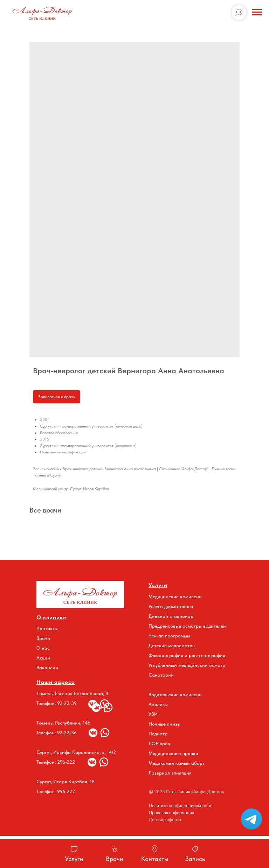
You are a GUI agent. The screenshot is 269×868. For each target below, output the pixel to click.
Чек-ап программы (169, 636)
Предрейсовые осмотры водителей (187, 626)
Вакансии (47, 668)
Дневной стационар (171, 616)
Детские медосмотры (172, 645)
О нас (43, 648)
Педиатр (158, 734)
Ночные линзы (164, 724)
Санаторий (161, 675)
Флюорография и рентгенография (187, 655)
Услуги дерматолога (171, 606)
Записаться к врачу (57, 397)
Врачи (43, 638)
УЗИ (153, 714)
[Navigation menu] (257, 12)
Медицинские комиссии (175, 597)
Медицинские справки (173, 753)
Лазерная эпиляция (170, 773)
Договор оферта (165, 820)
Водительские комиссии (175, 694)
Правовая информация (171, 813)
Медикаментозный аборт (177, 763)
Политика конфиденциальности (180, 806)
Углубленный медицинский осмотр (187, 665)
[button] (251, 819)
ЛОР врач (159, 743)
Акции (43, 658)
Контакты (47, 628)
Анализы (158, 704)
